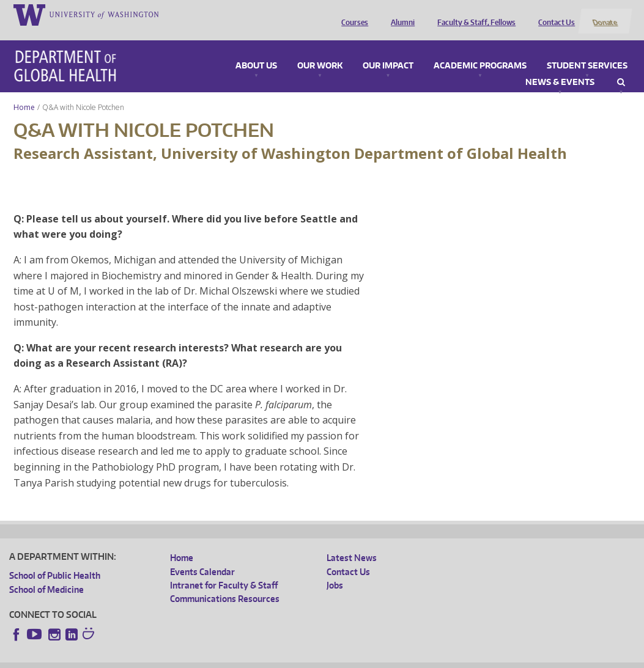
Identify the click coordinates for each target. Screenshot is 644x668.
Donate (605, 14)
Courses (352, 14)
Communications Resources (225, 585)
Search (621, 68)
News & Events (560, 68)
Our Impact (388, 51)
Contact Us (554, 14)
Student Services (587, 51)
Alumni (400, 14)
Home (24, 93)
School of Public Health (55, 561)
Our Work (320, 51)
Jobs (335, 571)
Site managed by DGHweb (294, 658)
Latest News (352, 544)
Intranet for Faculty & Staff (224, 571)
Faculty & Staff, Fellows (474, 14)
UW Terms (221, 658)
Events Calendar (202, 557)
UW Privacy (171, 658)
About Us (256, 51)
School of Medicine (46, 575)
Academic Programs (480, 51)
